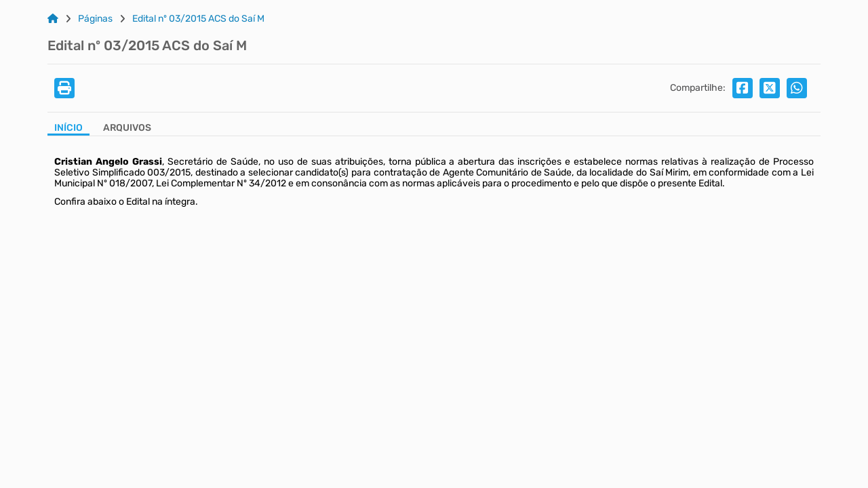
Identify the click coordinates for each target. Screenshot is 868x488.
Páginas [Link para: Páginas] (95, 19)
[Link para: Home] (53, 19)
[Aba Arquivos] (127, 129)
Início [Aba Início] (68, 128)
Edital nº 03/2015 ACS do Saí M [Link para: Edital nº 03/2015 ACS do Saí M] (198, 19)
